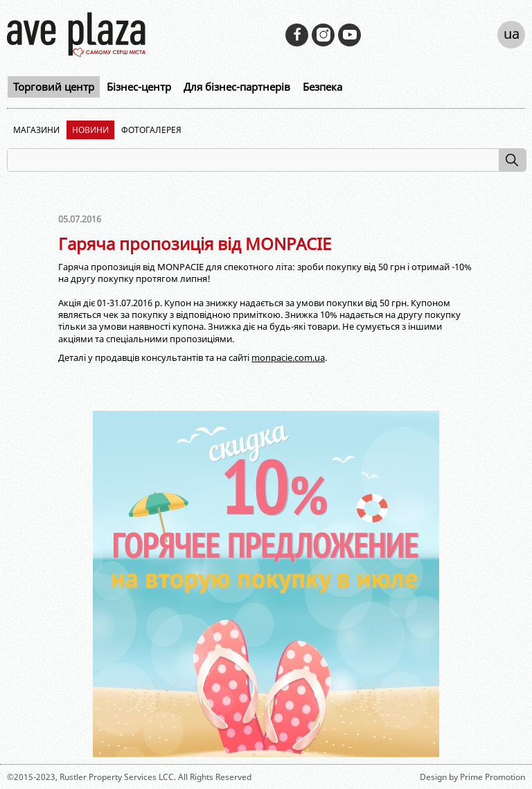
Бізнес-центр (139, 87)
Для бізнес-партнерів (237, 87)
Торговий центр (54, 87)
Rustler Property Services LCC (117, 777)
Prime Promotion (493, 777)
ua (512, 34)
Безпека (322, 87)
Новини (90, 130)
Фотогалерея (151, 130)
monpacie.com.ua (288, 357)
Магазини (36, 130)
